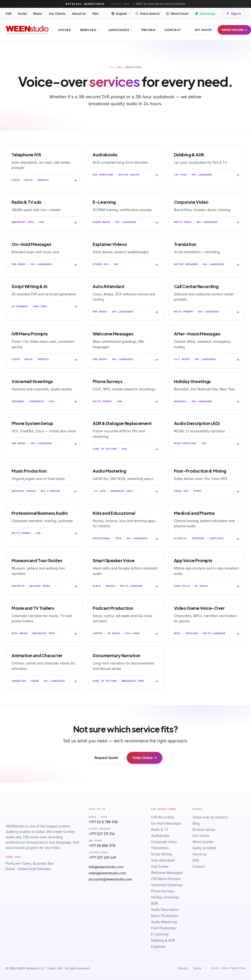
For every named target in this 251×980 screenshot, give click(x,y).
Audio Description (165, 910)
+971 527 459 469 (102, 857)
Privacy (183, 968)
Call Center (160, 866)
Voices (65, 30)
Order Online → (234, 30)
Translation (160, 848)
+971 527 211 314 (102, 834)
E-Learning (160, 934)
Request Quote (106, 758)
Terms (197, 968)
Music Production (165, 916)
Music (38, 14)
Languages (120, 30)
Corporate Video (164, 842)
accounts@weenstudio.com (110, 879)
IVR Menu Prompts (166, 879)
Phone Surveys (163, 891)
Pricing (148, 30)
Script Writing (162, 854)
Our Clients (57, 14)
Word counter (203, 842)
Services (90, 30)
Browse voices (204, 829)
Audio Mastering (164, 922)
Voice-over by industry (210, 817)
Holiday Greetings (165, 897)
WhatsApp (205, 14)
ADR (154, 903)
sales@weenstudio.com (107, 873)
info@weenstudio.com (106, 867)
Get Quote (203, 30)
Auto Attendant (163, 860)
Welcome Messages (167, 873)
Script (22, 14)
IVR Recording (162, 817)
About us (199, 854)
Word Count (177, 14)
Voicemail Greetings (167, 885)
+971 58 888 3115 (102, 846)
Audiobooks (160, 836)
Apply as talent (204, 848)
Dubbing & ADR (163, 940)
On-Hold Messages (166, 823)
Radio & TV (160, 829)
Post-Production (164, 928)
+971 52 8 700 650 (103, 822)
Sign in (234, 14)
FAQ (95, 14)
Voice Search (147, 14)
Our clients (201, 836)
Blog (196, 823)
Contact (173, 30)
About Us (79, 14)
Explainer (158, 946)
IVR (9, 14)
